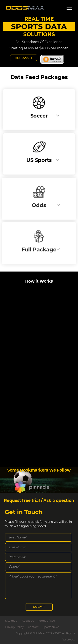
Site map (11, 621)
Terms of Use (46, 621)
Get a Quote (24, 58)
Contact (33, 627)
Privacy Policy (14, 627)
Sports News (51, 627)
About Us (28, 621)
